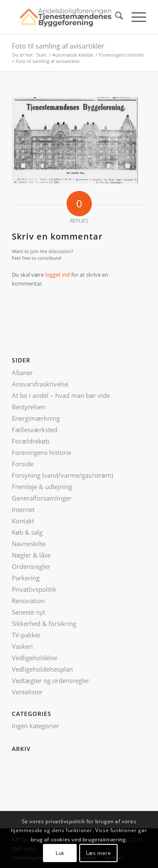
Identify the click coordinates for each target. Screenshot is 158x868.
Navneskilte (29, 544)
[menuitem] (115, 17)
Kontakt (23, 521)
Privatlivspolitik (34, 589)
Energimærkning (36, 418)
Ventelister (27, 692)
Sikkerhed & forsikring (44, 623)
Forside (23, 464)
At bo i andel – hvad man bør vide (61, 395)
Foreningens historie (42, 452)
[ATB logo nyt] (66, 17)
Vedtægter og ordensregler (51, 680)
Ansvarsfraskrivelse (40, 384)
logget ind (58, 275)
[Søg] (115, 17)
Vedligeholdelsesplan (42, 669)
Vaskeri (22, 646)
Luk (60, 853)
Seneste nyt (28, 612)
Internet (23, 509)
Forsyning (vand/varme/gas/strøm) (62, 475)
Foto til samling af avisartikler (58, 46)
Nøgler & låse (31, 555)
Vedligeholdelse (35, 658)
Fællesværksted (35, 430)
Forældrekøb (31, 441)
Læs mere (99, 853)
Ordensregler (31, 566)
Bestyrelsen (29, 407)
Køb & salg (27, 532)
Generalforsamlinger (42, 498)
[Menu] (135, 17)
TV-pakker (26, 635)
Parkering (26, 578)
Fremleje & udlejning (42, 487)
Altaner (22, 373)
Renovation (28, 601)
